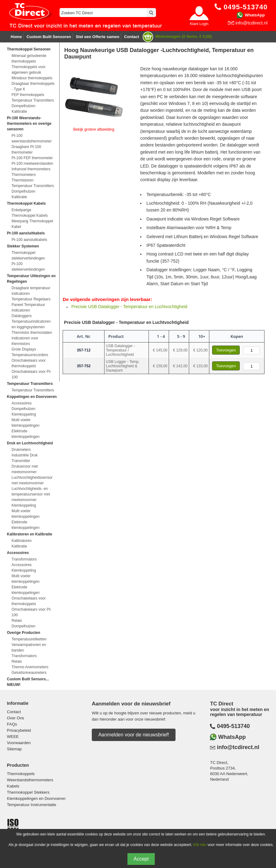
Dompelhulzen (23, 106)
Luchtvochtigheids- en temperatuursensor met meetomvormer (31, 494)
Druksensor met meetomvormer (25, 469)
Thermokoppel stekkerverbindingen (28, 255)
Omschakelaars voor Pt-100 (31, 374)
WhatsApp (255, 15)
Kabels (13, 786)
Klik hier (200, 845)
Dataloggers (22, 316)
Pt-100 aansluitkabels (29, 240)
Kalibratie (19, 111)
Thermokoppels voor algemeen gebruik (28, 70)
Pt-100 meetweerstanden (32, 164)
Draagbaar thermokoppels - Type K (33, 86)
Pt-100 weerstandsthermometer (31, 138)
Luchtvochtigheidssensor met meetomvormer (32, 480)
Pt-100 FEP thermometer (32, 158)
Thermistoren (22, 180)
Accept (141, 859)
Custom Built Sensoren (49, 37)
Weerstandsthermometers (30, 780)
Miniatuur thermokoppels (32, 78)
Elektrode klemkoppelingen (25, 434)
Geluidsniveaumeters (29, 673)
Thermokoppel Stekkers (28, 792)
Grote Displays (24, 349)
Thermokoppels (21, 774)
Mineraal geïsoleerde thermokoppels (29, 59)
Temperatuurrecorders (30, 355)
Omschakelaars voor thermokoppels (29, 363)
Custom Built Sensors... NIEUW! (28, 682)
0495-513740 (233, 726)
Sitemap (14, 749)
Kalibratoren (22, 541)
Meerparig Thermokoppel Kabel (32, 224)
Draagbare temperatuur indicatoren (31, 291)
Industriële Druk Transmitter (24, 458)
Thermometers (24, 175)
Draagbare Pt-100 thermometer (26, 150)
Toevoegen (226, 350)
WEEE (13, 737)
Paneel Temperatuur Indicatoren (28, 308)
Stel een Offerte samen (98, 37)
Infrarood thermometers (31, 169)
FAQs (12, 724)
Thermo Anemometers (30, 667)
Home (16, 37)
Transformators (24, 559)
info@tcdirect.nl (252, 23)
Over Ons (16, 718)
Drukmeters (21, 450)
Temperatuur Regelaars (31, 299)
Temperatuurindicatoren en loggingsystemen (31, 324)
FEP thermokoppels (28, 95)
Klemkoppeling (24, 414)
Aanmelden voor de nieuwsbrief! (134, 735)
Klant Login (199, 24)
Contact (131, 37)
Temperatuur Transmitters (33, 100)
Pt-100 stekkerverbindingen (28, 267)
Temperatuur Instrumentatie (31, 805)
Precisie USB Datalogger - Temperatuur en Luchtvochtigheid (129, 307)
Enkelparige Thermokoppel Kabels (30, 213)
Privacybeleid (19, 730)
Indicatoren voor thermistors (25, 341)
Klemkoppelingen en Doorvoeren (36, 798)
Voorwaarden (19, 743)
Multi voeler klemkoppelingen (25, 423)
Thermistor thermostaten (32, 333)
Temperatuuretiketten (29, 639)
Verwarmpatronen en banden (29, 648)
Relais (17, 621)
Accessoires (22, 403)
